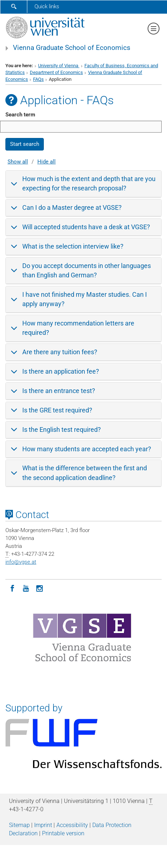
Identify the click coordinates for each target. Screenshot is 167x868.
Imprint (43, 825)
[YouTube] (26, 588)
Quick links (47, 6)
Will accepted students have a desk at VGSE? (86, 227)
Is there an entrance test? (59, 391)
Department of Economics (56, 72)
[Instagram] (40, 588)
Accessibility (72, 825)
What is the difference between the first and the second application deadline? (85, 473)
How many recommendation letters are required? (78, 328)
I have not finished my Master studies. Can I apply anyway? (85, 299)
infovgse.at (21, 562)
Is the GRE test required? (57, 410)
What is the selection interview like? (73, 246)
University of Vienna (59, 66)
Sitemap (19, 825)
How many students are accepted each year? (87, 449)
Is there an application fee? (61, 371)
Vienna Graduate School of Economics (72, 48)
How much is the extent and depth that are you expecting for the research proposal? (89, 183)
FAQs (38, 79)
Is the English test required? (62, 430)
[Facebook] (12, 588)
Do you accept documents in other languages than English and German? (87, 270)
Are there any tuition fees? (60, 352)
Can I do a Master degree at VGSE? (72, 207)
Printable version (63, 833)
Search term (20, 115)
